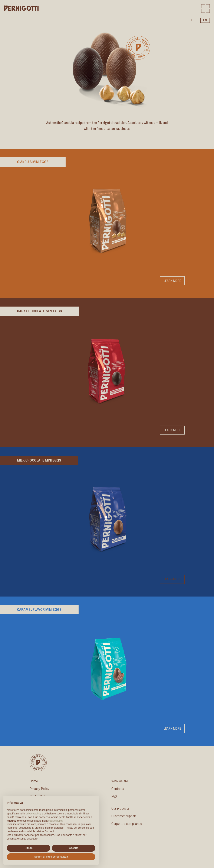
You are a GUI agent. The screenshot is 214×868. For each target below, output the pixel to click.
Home (34, 781)
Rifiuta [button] (28, 848)
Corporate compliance (127, 824)
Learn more (172, 281)
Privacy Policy (39, 789)
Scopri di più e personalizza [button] (51, 857)
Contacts (118, 789)
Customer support (124, 816)
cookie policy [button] (56, 821)
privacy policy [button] (33, 814)
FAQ (114, 797)
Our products (120, 808)
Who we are (120, 781)
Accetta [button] (74, 848)
